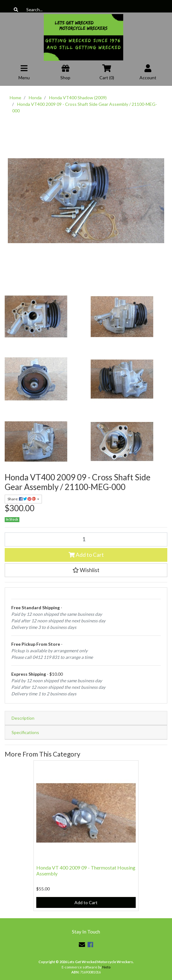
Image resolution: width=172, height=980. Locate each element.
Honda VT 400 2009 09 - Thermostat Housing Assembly (86, 870)
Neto (106, 967)
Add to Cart (86, 555)
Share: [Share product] (22, 499)
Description (23, 718)
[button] (86, 570)
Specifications (25, 732)
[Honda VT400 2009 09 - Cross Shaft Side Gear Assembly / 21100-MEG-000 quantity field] (86, 539)
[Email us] (82, 944)
